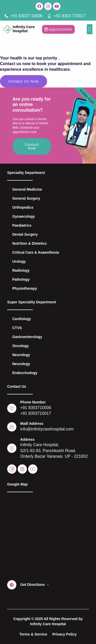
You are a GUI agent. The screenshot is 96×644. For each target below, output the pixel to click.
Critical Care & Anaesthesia (36, 252)
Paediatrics (22, 225)
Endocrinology (25, 373)
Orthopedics (23, 207)
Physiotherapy (25, 288)
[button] (90, 29)
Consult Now (32, 146)
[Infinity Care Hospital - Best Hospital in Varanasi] (48, 536)
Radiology (21, 270)
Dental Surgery (25, 234)
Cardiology (22, 319)
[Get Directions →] (12, 585)
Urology (19, 261)
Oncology (21, 346)
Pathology (21, 279)
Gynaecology (24, 216)
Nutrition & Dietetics (30, 243)
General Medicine (27, 189)
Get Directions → (35, 585)
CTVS (17, 328)
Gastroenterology (27, 337)
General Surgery (26, 198)
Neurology (21, 355)
